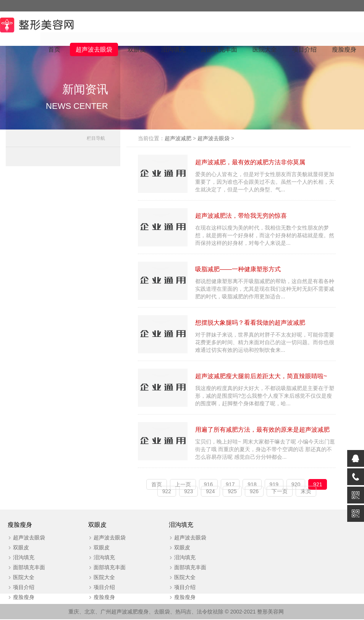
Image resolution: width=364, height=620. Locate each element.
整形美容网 (270, 612)
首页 (54, 50)
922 (167, 492)
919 (274, 485)
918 (253, 485)
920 (297, 485)
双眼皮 (136, 50)
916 (209, 485)
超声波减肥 (180, 139)
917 (231, 485)
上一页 (184, 485)
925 (233, 492)
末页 (307, 492)
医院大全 (265, 50)
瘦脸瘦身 (344, 50)
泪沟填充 (173, 50)
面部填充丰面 (219, 50)
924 (211, 492)
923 (189, 492)
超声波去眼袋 (94, 50)
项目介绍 (304, 50)
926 (255, 492)
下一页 (280, 492)
